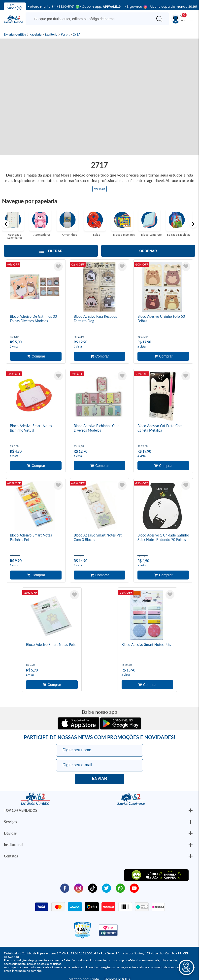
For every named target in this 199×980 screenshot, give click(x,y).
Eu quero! (99, 778)
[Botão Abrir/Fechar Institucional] (191, 809)
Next (193, 224)
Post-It (65, 35)
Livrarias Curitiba (15, 35)
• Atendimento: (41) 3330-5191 (52, 7)
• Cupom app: (100, 7)
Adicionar (36, 356)
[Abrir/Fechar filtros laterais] (51, 251)
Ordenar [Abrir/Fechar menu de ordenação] (148, 251)
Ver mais (99, 189)
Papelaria (35, 35)
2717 (76, 35)
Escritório (51, 35)
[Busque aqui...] (90, 19)
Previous (6, 224)
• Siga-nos (134, 7)
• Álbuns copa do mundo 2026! (172, 7)
